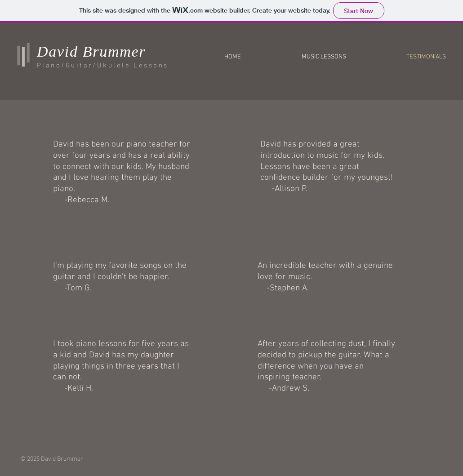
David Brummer (91, 51)
